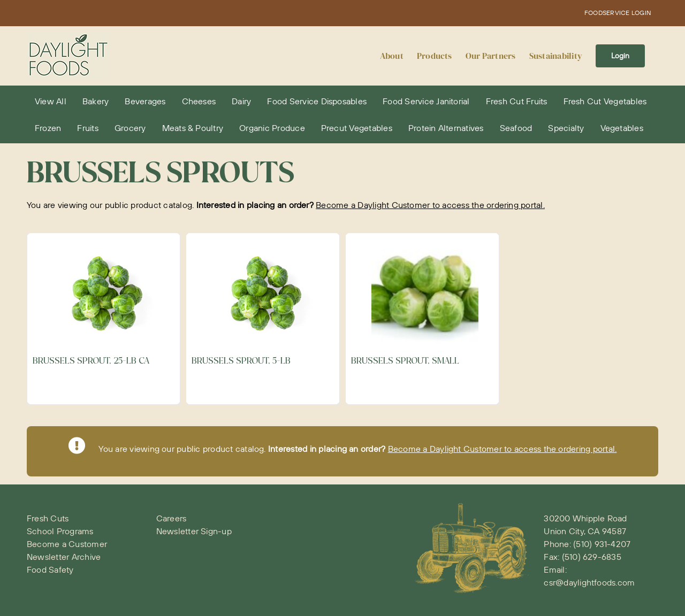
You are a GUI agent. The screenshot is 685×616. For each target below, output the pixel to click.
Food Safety (50, 569)
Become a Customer (67, 544)
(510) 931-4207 (602, 544)
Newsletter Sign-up (194, 531)
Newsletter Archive (64, 557)
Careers (172, 518)
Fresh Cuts (48, 518)
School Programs (60, 531)
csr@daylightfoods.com (589, 582)
